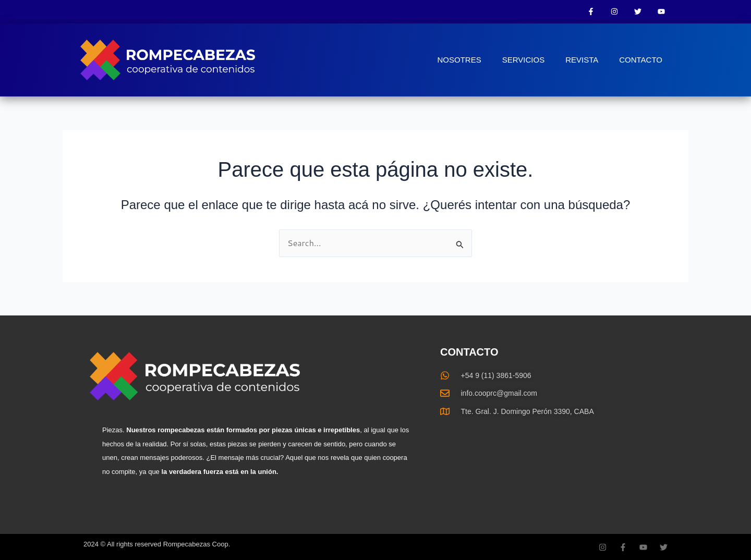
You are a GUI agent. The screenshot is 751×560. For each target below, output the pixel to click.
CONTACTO (641, 60)
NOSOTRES (459, 60)
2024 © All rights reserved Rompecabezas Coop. (157, 544)
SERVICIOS (523, 60)
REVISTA (582, 60)
